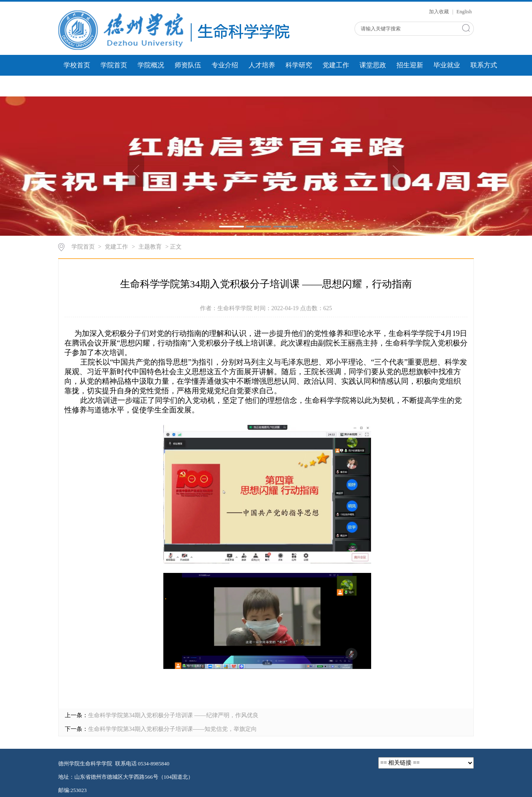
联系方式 (484, 65)
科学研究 (299, 65)
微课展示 (151, 86)
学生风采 (114, 86)
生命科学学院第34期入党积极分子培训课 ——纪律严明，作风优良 (173, 715)
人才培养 (262, 65)
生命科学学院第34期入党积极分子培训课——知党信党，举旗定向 (172, 729)
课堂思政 (373, 65)
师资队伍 (188, 65)
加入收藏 (440, 12)
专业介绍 (225, 65)
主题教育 (150, 247)
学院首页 (114, 65)
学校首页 (77, 65)
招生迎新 (410, 65)
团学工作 (77, 86)
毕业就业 (447, 65)
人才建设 (188, 86)
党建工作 (336, 65)
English (464, 12)
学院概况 (151, 65)
